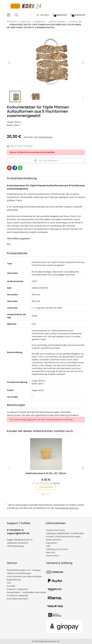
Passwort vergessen (17, 589)
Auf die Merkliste (46, 161)
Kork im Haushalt (57, 22)
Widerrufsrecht (54, 540)
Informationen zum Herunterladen (24, 576)
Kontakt (11, 586)
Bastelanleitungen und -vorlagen (24, 570)
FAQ (9, 583)
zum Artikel (46, 487)
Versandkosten (45, 137)
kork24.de (25, 22)
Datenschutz (53, 556)
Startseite (12, 22)
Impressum (52, 543)
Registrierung (14, 580)
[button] (83, 62)
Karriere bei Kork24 (55, 530)
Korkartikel (39, 22)
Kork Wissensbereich (17, 599)
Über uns (50, 552)
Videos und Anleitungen (19, 573)
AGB (48, 546)
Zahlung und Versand (57, 549)
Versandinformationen (67, 508)
